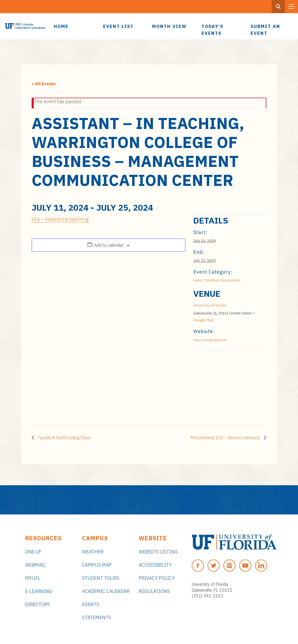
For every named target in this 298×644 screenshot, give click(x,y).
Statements (97, 618)
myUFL (33, 578)
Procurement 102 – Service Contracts (226, 438)
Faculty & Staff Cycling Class (64, 438)
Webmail (35, 565)
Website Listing (158, 552)
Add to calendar (109, 245)
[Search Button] (278, 7)
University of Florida (210, 305)
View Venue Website (210, 340)
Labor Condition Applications (217, 280)
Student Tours (101, 578)
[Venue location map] (221, 385)
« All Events (44, 84)
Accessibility (155, 565)
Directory (38, 604)
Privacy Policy (157, 578)
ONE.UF (33, 552)
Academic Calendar (106, 591)
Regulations (154, 591)
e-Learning (39, 591)
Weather (93, 552)
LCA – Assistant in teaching (60, 219)
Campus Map (97, 565)
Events (91, 604)
